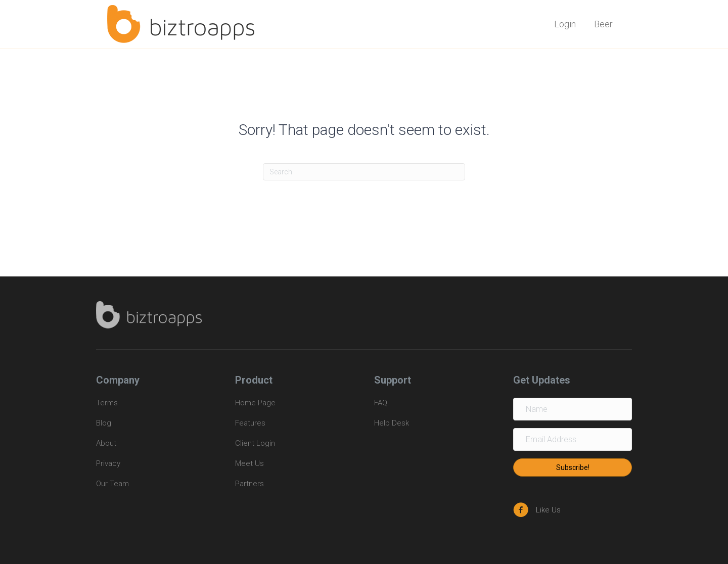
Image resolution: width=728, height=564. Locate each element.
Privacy (108, 463)
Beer (603, 24)
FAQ (381, 403)
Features (250, 423)
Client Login (255, 443)
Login (565, 24)
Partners (249, 484)
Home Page (255, 403)
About (106, 443)
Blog (104, 423)
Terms (108, 403)
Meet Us (249, 463)
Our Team (112, 484)
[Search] (364, 172)
